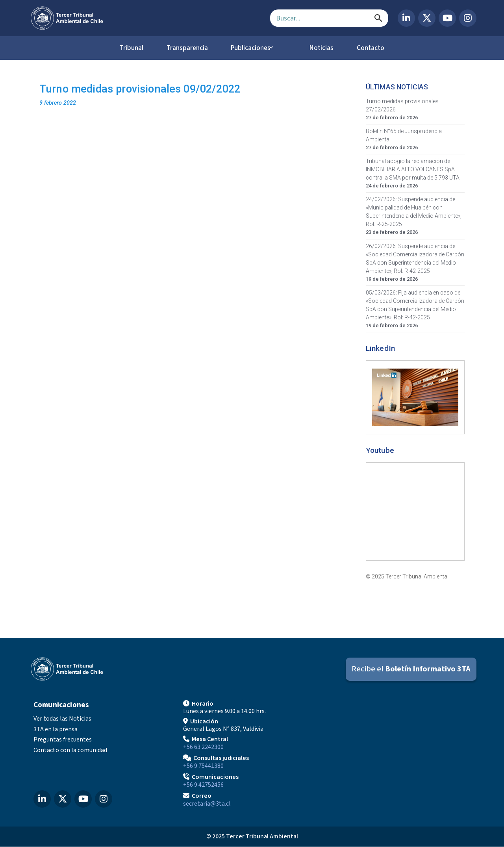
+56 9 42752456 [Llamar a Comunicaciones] (203, 785)
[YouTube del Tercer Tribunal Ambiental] (447, 18)
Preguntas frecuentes (63, 740)
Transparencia (184, 48)
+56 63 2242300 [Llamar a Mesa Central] (203, 747)
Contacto (378, 48)
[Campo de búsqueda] (329, 18)
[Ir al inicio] (144, 18)
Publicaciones (253, 48)
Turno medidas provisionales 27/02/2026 (402, 106)
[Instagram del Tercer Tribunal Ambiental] (468, 18)
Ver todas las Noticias (62, 719)
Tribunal (124, 48)
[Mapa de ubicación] (402, 753)
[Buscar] (378, 18)
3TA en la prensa (56, 730)
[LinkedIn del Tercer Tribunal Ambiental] (406, 18)
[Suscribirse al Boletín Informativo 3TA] (411, 670)
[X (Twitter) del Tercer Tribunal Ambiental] (427, 18)
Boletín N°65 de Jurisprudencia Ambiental (404, 136)
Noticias (324, 48)
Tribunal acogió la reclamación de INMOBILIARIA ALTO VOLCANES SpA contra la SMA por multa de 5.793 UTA (413, 170)
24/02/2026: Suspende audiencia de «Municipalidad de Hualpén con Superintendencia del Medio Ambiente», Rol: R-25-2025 (414, 212)
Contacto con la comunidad (70, 751)
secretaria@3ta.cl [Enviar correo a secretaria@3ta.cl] (207, 804)
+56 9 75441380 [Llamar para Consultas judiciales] (203, 766)
